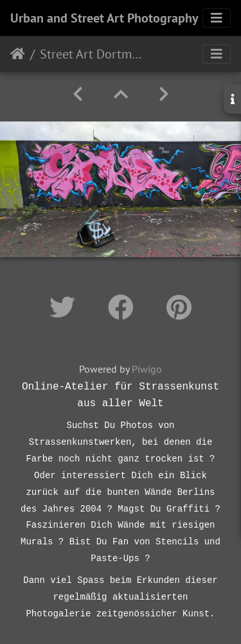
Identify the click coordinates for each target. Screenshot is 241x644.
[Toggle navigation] (217, 18)
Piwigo (147, 369)
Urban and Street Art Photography (104, 18)
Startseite (18, 54)
